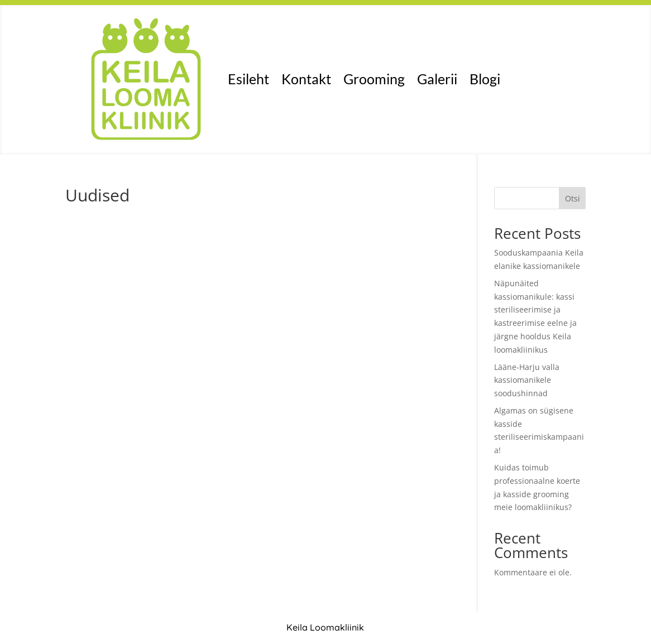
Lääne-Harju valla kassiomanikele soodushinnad (527, 380)
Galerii (437, 79)
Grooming (374, 79)
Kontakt (306, 79)
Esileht (248, 79)
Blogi (485, 79)
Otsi (573, 198)
